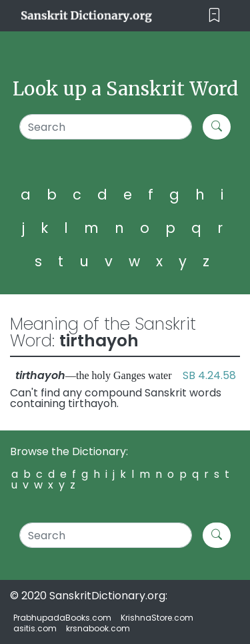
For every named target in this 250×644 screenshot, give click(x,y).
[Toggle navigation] (214, 16)
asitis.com (35, 628)
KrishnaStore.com (157, 618)
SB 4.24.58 (209, 375)
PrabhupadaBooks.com (62, 618)
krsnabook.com (98, 628)
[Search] (106, 127)
